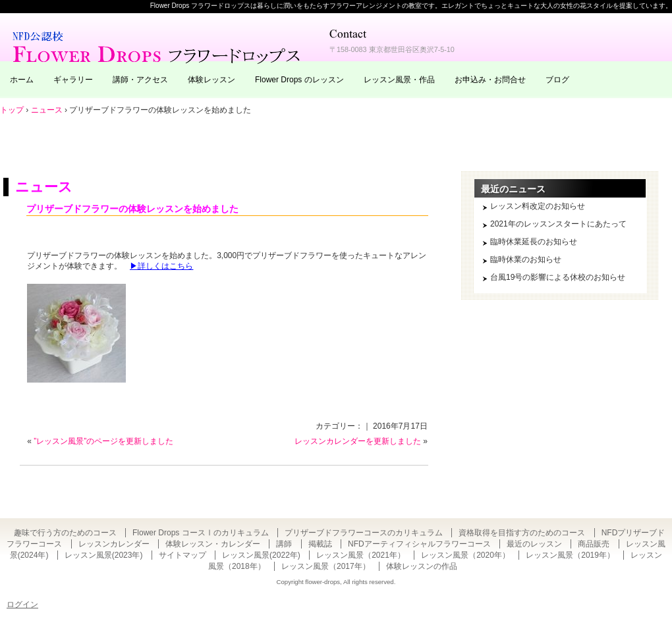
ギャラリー (73, 80)
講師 (284, 544)
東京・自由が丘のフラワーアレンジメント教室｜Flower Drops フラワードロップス (158, 46)
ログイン (22, 604)
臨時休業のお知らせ (526, 259)
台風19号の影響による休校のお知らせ (558, 277)
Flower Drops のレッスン (299, 80)
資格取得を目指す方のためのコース (522, 533)
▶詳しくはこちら (161, 266)
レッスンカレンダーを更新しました (358, 441)
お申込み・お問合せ (490, 80)
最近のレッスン (534, 544)
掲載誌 (320, 544)
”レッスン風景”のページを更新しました (103, 441)
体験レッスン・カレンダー (213, 544)
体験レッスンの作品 (422, 566)
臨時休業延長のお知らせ (534, 242)
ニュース (44, 187)
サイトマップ (182, 555)
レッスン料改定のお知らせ (538, 206)
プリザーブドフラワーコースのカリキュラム (364, 533)
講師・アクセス (140, 80)
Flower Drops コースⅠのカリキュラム (201, 533)
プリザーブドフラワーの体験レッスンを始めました (132, 209)
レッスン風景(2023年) (104, 555)
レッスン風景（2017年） (326, 566)
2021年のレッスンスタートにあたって (558, 224)
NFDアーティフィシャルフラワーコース (419, 544)
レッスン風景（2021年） (361, 555)
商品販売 (594, 544)
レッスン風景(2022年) (261, 555)
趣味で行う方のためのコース (65, 533)
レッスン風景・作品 (399, 80)
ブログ (557, 80)
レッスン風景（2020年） (465, 555)
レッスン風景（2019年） (570, 555)
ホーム (22, 80)
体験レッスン (211, 80)
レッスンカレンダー (114, 544)
